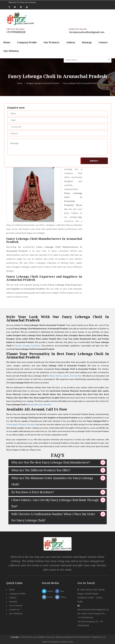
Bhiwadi (39, 404)
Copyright (15, 637)
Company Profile (27, 42)
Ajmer (52, 376)
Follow (47, 591)
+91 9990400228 (16, 32)
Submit (94, 161)
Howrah (18, 346)
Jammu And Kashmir (72, 376)
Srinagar (26, 346)
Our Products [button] (52, 42)
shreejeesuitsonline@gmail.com (87, 32)
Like (59, 591)
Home (7, 42)
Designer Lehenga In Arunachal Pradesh (43, 83)
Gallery (71, 42)
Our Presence (16, 606)
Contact (103, 42)
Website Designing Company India (58, 642)
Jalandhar (47, 404)
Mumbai (22, 424)
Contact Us (14, 610)
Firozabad (31, 424)
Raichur (59, 376)
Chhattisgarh (12, 424)
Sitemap (87, 42)
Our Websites (11, 51)
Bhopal (31, 404)
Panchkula (36, 346)
